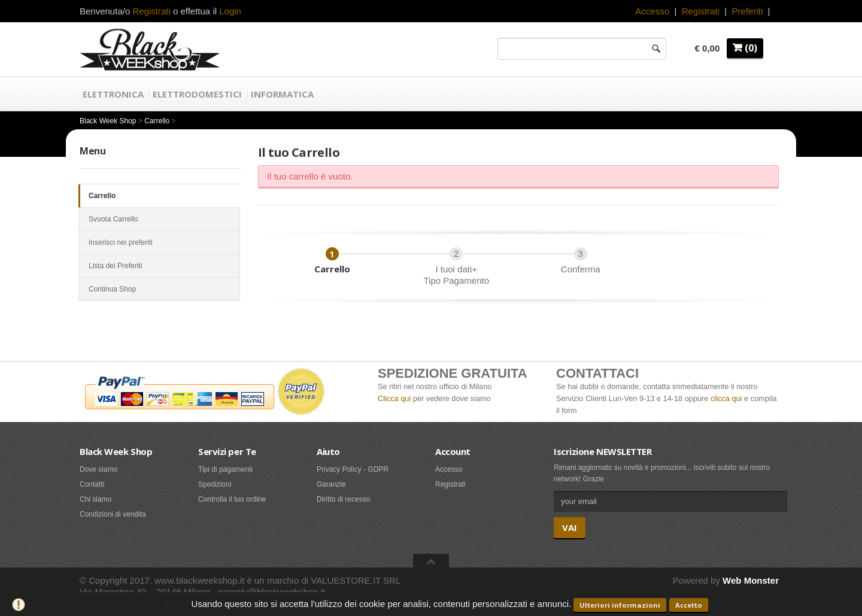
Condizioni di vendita (113, 514)
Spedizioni (215, 484)
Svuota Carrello (159, 219)
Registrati (701, 11)
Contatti (92, 484)
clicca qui (726, 398)
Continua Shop (159, 289)
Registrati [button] (151, 11)
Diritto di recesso (343, 499)
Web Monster (751, 580)
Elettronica (113, 94)
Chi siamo (95, 499)
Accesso (652, 11)
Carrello (157, 121)
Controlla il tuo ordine (232, 499)
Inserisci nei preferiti (159, 242)
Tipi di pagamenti (225, 469)
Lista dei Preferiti (159, 266)
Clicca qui (394, 398)
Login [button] (230, 11)
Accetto (689, 605)
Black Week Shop (108, 121)
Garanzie (331, 484)
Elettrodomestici (197, 94)
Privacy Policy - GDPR (353, 469)
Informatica (282, 94)
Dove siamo (98, 469)
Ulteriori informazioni (620, 605)
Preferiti (748, 11)
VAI (570, 527)
